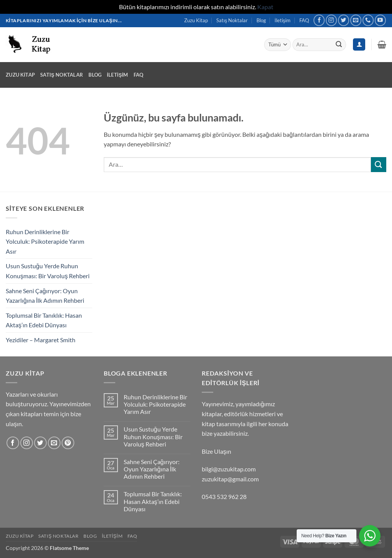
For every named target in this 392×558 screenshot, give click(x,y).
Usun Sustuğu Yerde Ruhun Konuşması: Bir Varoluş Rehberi (48, 271)
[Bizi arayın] (368, 20)
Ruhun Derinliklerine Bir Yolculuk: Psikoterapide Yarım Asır (45, 241)
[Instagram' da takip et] (331, 20)
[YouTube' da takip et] (380, 20)
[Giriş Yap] (359, 45)
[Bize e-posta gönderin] (356, 20)
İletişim (283, 20)
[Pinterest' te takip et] (68, 443)
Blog (261, 20)
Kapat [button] (265, 7)
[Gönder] (339, 44)
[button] (382, 44)
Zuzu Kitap (196, 20)
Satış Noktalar (232, 20)
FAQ (304, 20)
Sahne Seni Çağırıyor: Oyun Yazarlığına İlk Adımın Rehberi (45, 296)
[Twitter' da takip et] (344, 20)
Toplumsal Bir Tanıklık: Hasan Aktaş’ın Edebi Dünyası (44, 320)
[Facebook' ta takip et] (319, 20)
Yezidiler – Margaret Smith (41, 340)
